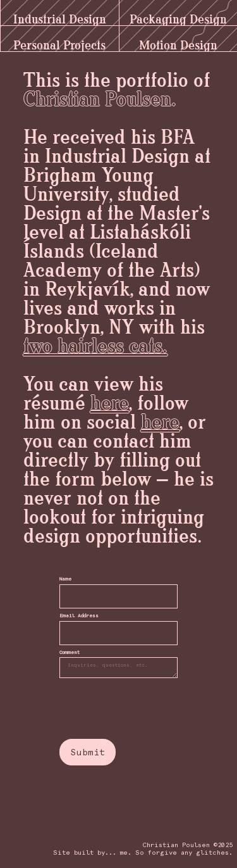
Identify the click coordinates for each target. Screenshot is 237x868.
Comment (70, 653)
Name (65, 580)
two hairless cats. (95, 347)
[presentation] (127, 702)
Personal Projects (59, 41)
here (110, 404)
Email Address (79, 616)
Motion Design (178, 41)
